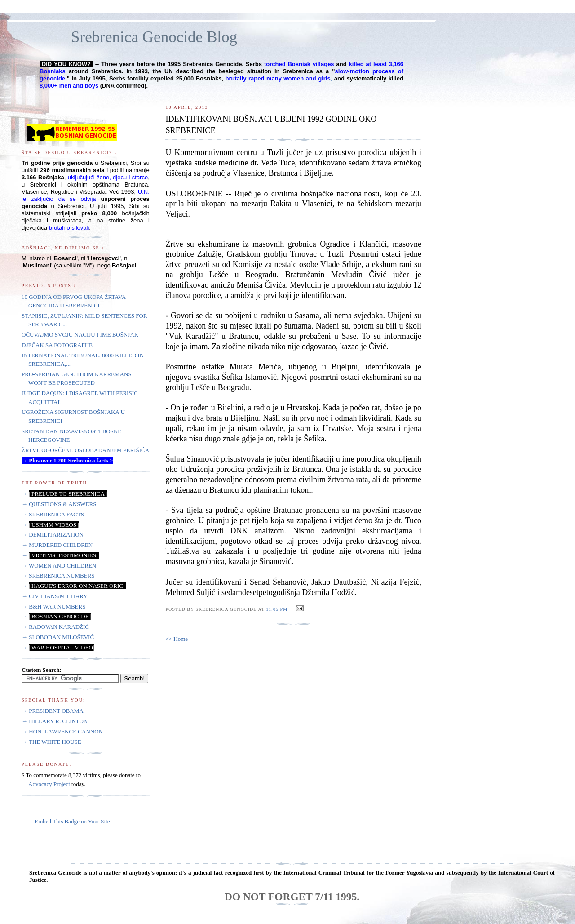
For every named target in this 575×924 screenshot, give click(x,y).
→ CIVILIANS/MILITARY (55, 596)
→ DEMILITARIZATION (53, 535)
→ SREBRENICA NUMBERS (58, 575)
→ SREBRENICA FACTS (53, 514)
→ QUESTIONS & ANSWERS (59, 504)
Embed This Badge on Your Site (72, 821)
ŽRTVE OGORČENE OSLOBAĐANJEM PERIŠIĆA (85, 450)
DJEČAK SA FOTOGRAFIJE (57, 345)
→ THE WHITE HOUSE (51, 742)
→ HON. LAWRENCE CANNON (62, 731)
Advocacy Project (49, 784)
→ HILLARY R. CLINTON (55, 721)
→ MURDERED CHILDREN (57, 545)
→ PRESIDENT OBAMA (53, 711)
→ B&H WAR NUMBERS (53, 606)
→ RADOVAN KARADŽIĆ (55, 627)
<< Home (177, 639)
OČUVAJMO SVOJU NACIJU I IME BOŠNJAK (80, 335)
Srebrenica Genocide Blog (154, 37)
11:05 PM (277, 609)
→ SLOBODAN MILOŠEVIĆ (58, 637)
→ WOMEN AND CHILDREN (59, 566)
